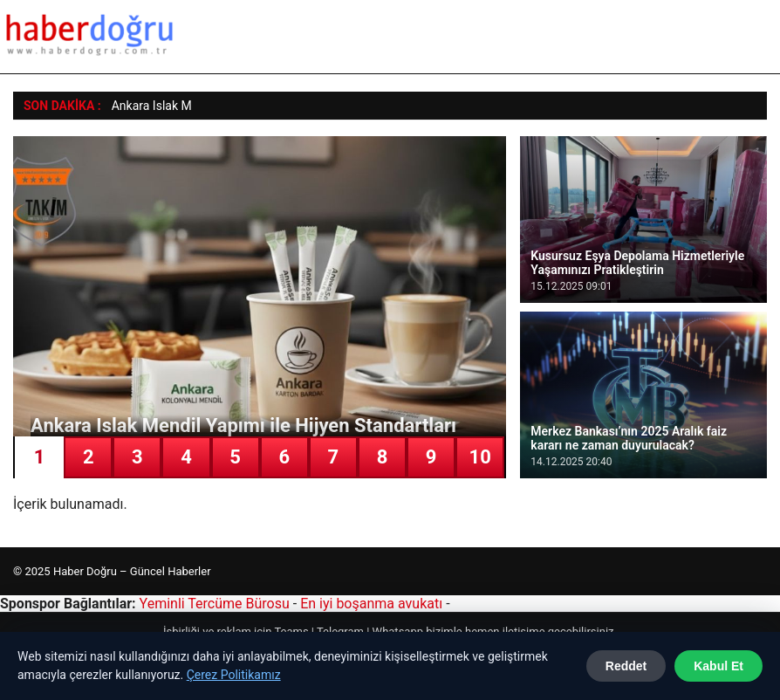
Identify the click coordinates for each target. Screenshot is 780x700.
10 (480, 457)
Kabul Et (718, 666)
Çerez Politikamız (234, 675)
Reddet (626, 666)
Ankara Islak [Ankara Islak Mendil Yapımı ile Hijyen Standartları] (145, 106)
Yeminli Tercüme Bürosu (215, 604)
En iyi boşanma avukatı (371, 604)
